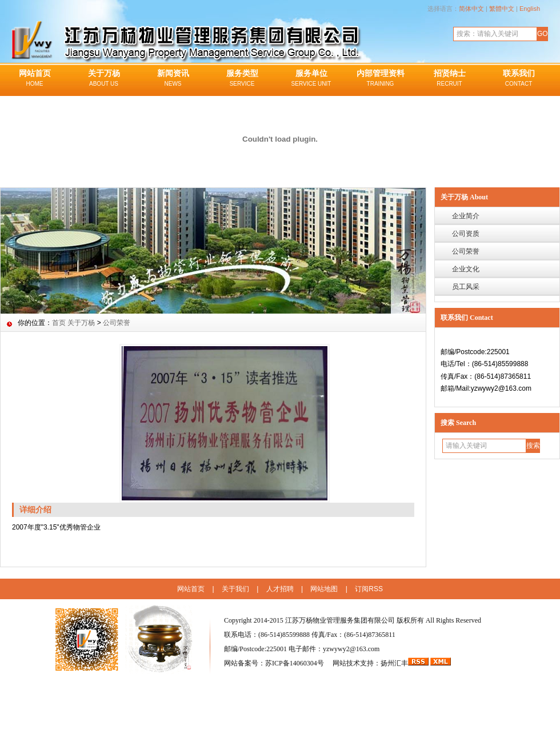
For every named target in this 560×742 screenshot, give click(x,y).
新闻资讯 (173, 79)
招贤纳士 (449, 79)
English (530, 9)
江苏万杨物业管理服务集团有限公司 (340, 620)
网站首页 (35, 79)
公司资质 (466, 234)
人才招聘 (280, 589)
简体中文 (471, 9)
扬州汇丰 (394, 663)
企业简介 (466, 216)
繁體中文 (502, 9)
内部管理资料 (380, 79)
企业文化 (466, 269)
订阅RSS (369, 589)
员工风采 (466, 287)
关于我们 (235, 589)
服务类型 (242, 79)
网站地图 (324, 589)
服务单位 (311, 79)
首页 (59, 323)
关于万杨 (104, 79)
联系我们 (519, 79)
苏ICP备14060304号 (295, 663)
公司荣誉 (466, 251)
